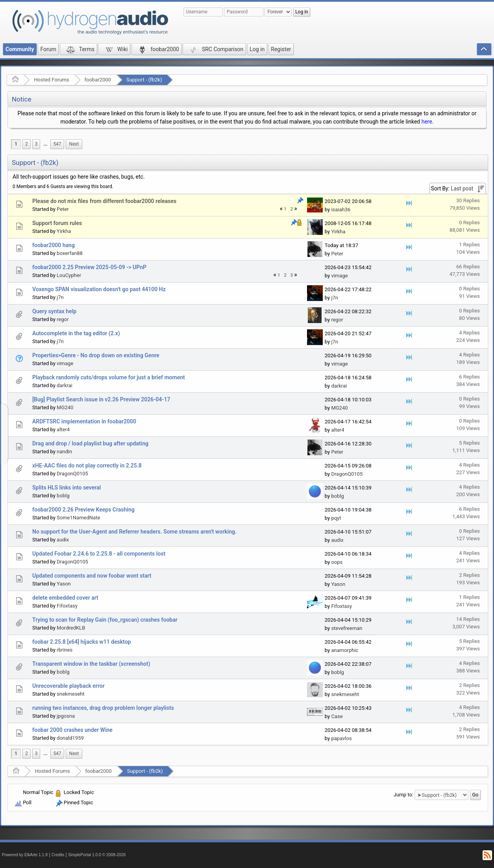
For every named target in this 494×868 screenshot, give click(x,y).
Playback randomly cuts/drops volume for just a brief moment (109, 377)
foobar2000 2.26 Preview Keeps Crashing (83, 510)
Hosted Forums (51, 80)
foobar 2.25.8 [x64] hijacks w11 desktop (81, 642)
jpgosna (66, 716)
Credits (58, 855)
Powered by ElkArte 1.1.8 (25, 855)
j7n (60, 297)
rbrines (65, 650)
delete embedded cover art (65, 598)
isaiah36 (341, 210)
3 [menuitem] (36, 144)
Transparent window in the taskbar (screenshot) (91, 664)
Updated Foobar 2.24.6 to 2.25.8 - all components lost (99, 554)
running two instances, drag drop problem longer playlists (103, 708)
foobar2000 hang (54, 245)
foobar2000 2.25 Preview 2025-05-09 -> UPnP (89, 267)
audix (63, 540)
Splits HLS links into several (67, 488)
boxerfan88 (70, 253)
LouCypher (69, 275)
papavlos (341, 738)
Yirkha (64, 231)
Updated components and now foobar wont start (92, 576)
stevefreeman (347, 628)
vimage (339, 276)
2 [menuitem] (27, 144)
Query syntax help (54, 311)
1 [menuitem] (16, 144)
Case (337, 716)
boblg (63, 496)
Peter (63, 209)
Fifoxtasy (67, 606)
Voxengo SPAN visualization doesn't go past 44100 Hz (99, 289)
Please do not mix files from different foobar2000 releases (104, 201)
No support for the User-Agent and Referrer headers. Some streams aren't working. (134, 532)
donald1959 (70, 738)
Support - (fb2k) (144, 80)
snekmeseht (71, 694)
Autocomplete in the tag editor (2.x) (76, 333)
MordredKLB (71, 628)
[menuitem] (45, 144)
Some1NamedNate (78, 518)
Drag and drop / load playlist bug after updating (90, 443)
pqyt (336, 518)
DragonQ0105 (72, 474)
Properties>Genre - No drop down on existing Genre (96, 355)
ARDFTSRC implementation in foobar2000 (84, 421)
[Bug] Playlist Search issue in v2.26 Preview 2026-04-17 (101, 399)
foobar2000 (98, 80)
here (427, 122)
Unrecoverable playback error (68, 686)
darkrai (65, 385)
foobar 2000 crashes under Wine (72, 730)
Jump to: (403, 795)
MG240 (65, 407)
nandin (64, 452)
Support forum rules (57, 223)
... (45, 144)
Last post (462, 188)
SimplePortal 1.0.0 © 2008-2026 (97, 855)
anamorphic (345, 650)
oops (337, 562)
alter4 (63, 429)
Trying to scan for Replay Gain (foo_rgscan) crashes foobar (105, 620)
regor (63, 319)
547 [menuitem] (57, 144)
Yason (64, 584)
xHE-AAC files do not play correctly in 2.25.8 (87, 465)
